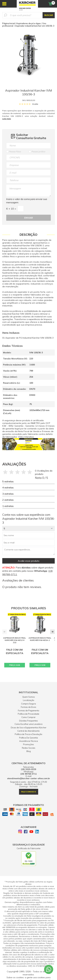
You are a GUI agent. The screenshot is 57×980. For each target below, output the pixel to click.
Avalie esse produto (29, 561)
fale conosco (29, 792)
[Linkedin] (37, 832)
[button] (52, 632)
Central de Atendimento (28, 731)
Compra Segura (28, 704)
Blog (29, 751)
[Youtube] (31, 832)
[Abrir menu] (4, 4)
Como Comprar (28, 717)
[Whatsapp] (49, 969)
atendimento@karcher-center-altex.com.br (29, 778)
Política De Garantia (28, 738)
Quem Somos (29, 697)
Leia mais (7, 119)
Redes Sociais (29, 748)
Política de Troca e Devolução (28, 734)
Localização (29, 700)
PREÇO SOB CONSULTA (15, 666)
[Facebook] (26, 832)
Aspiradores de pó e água (28, 23)
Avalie (35, 104)
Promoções (28, 744)
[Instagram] (20, 832)
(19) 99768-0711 (28, 774)
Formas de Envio (28, 707)
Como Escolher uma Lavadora (28, 724)
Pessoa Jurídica (37, 152)
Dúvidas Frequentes (28, 721)
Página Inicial (9, 23)
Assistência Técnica (29, 741)
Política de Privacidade (28, 714)
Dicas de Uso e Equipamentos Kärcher (29, 728)
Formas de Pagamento (29, 711)
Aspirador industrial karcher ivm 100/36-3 (35, 26)
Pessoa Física (14, 152)
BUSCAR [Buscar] (49, 15)
